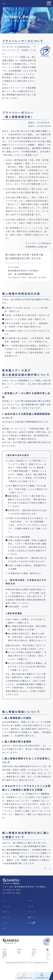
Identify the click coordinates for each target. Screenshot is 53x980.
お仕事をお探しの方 (12, 918)
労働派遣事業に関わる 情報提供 (38, 918)
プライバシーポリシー (38, 912)
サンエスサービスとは (13, 906)
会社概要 (8, 930)
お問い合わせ (35, 906)
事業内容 (8, 912)
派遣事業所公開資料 (37, 925)
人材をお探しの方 (11, 925)
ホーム (7, 901)
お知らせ (33, 901)
